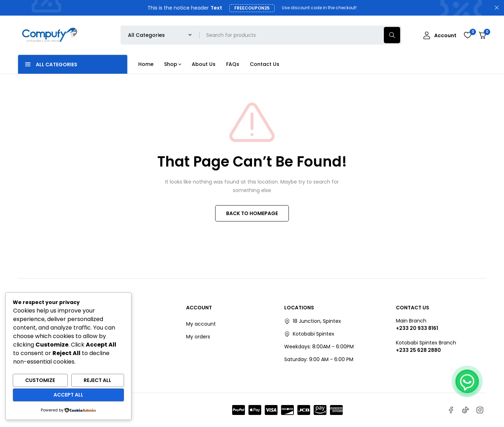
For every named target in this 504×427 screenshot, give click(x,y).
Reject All (97, 380)
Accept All (68, 395)
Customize (40, 380)
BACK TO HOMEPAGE (252, 213)
